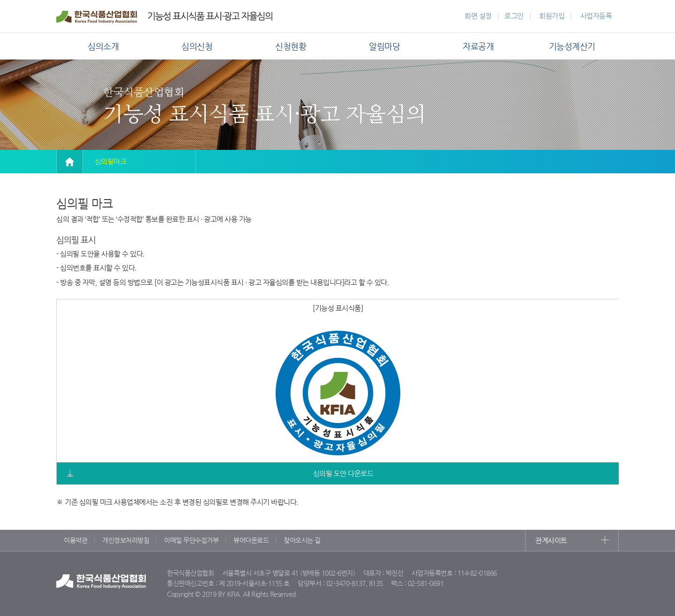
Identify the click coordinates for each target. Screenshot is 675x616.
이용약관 (75, 540)
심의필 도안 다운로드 (343, 473)
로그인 (514, 16)
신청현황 (291, 46)
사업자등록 (596, 16)
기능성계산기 (572, 46)
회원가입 (552, 16)
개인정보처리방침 (126, 540)
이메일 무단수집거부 (191, 540)
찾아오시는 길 (302, 540)
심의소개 (103, 46)
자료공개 (478, 46)
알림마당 (384, 46)
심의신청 (197, 46)
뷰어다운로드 (251, 540)
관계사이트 (551, 540)
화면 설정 (478, 16)
